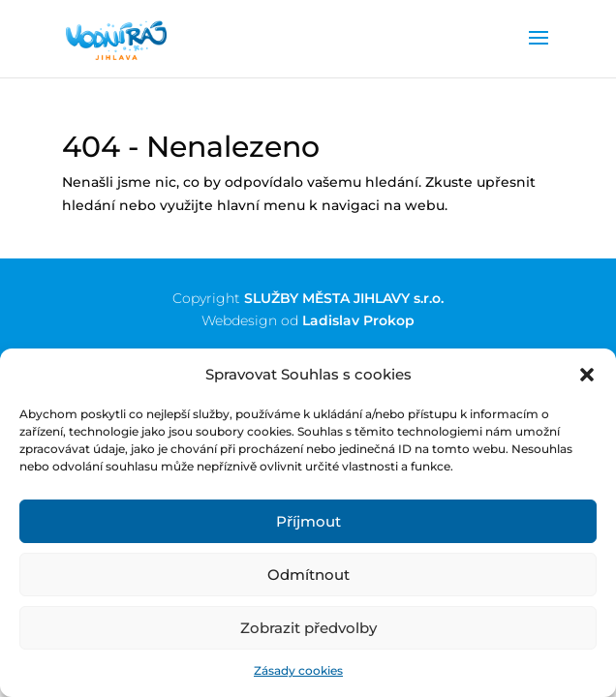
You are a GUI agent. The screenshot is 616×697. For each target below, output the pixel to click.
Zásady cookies (298, 670)
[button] (587, 375)
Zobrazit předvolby (308, 628)
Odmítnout (308, 575)
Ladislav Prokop (358, 320)
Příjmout (308, 521)
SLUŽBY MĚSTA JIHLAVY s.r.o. (344, 298)
